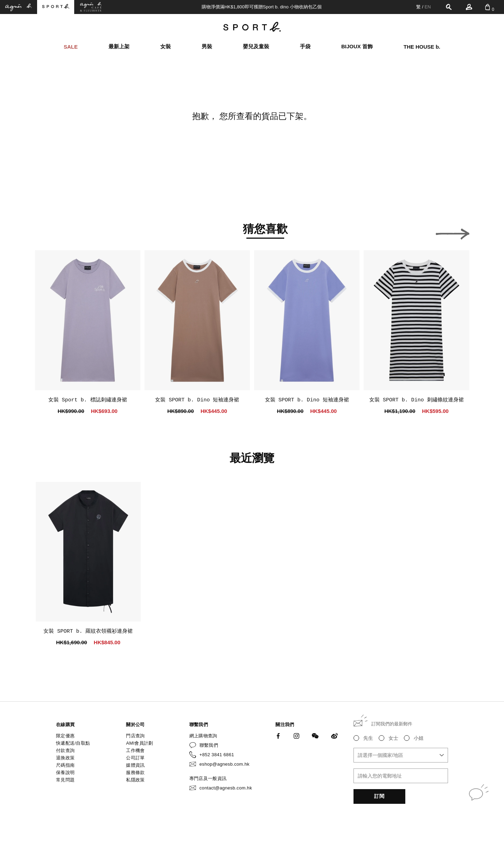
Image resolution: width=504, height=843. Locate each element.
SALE (71, 47)
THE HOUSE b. (422, 47)
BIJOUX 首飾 (357, 46)
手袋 (305, 46)
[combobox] (401, 755)
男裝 (207, 46)
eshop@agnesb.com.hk (225, 764)
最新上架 (119, 46)
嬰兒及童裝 (256, 46)
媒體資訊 (135, 765)
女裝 (166, 46)
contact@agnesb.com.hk (226, 788)
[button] (52, 232)
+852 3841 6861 (217, 755)
